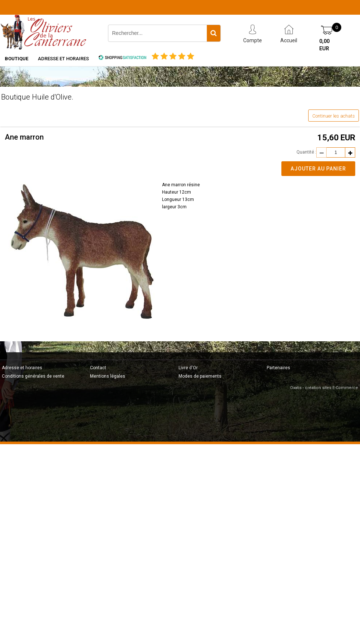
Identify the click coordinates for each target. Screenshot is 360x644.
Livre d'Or (188, 368)
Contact (98, 368)
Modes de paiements (200, 376)
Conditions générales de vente (33, 376)
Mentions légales (108, 376)
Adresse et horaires (63, 59)
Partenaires (278, 368)
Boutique (17, 59)
